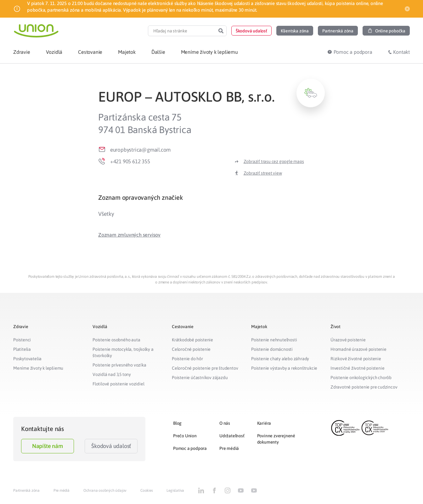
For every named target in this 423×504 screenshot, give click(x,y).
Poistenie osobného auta (116, 340)
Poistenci (22, 340)
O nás (225, 423)
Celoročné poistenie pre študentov (205, 368)
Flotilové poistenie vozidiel (118, 384)
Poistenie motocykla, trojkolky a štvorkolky (123, 352)
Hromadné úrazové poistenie (358, 349)
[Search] (221, 31)
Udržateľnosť (232, 436)
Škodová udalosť (111, 446)
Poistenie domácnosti (272, 349)
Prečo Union (185, 436)
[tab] (211, 197)
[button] (251, 31)
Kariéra (264, 423)
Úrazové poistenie (348, 340)
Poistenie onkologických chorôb (361, 378)
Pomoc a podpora (190, 448)
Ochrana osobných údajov (105, 490)
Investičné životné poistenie (357, 368)
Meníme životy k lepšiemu (38, 368)
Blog (177, 423)
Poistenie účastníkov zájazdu (200, 378)
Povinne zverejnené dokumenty (276, 439)
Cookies (147, 490)
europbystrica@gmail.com (140, 150)
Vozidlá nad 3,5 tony (112, 374)
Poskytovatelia (27, 359)
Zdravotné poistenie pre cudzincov (364, 387)
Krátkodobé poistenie (192, 340)
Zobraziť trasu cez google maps (274, 161)
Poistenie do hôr (187, 359)
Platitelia (22, 349)
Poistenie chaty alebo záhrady (280, 359)
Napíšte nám (48, 446)
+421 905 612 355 (130, 161)
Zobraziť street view (263, 173)
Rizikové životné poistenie (356, 359)
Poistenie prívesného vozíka (119, 365)
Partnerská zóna (26, 490)
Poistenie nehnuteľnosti (274, 340)
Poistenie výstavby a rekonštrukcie (284, 368)
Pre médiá (229, 448)
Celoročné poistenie (191, 349)
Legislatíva (175, 490)
